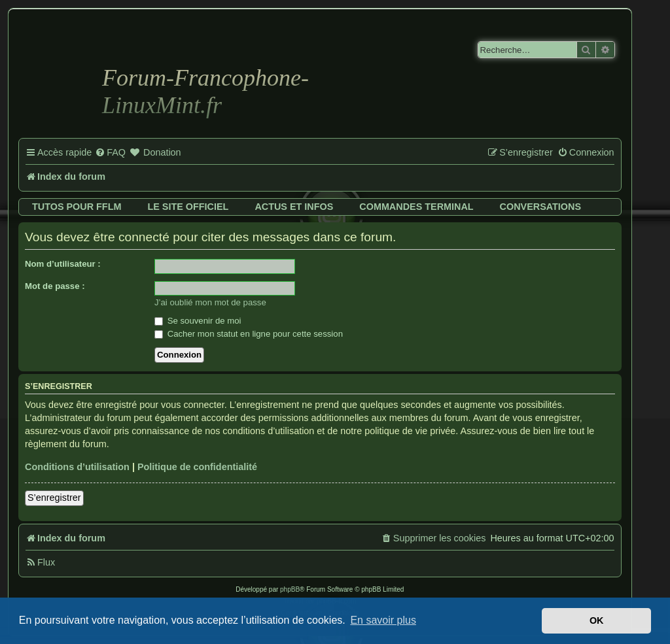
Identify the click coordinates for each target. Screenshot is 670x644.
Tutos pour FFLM (77, 207)
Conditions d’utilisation (77, 467)
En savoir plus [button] (383, 620)
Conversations (540, 207)
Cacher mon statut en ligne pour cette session (249, 334)
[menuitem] (110, 153)
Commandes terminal (416, 207)
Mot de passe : (55, 286)
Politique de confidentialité (197, 467)
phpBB (290, 589)
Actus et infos (294, 207)
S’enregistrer (54, 498)
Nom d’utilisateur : (63, 264)
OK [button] (597, 620)
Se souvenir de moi (198, 321)
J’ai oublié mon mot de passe (210, 302)
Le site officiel (188, 207)
